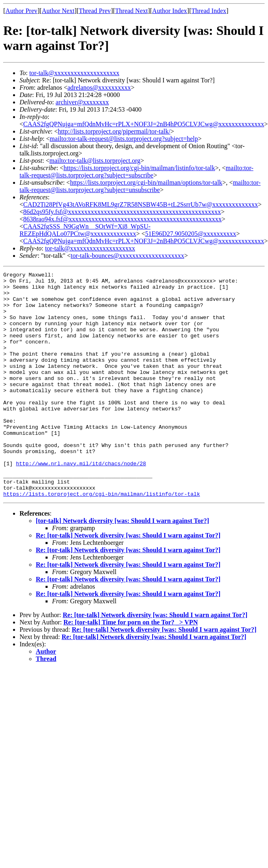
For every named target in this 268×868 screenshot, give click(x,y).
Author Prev (21, 11)
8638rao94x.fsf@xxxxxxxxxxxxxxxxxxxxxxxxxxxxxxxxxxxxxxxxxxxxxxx (122, 219)
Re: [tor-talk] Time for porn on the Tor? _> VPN (131, 667)
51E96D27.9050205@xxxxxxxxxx (191, 234)
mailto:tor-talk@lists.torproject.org (95, 161)
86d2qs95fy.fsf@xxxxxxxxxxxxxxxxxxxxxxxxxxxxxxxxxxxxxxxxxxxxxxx (122, 212)
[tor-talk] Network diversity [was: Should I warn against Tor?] (122, 566)
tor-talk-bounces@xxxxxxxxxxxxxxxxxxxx (127, 256)
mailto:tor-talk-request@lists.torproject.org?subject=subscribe (136, 172)
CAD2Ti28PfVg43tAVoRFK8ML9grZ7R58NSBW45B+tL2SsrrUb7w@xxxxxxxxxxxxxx (141, 204)
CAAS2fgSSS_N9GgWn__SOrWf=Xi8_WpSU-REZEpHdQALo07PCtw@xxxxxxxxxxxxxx (85, 230)
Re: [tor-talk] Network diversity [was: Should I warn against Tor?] (128, 580)
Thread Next (131, 11)
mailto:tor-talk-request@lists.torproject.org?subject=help (124, 139)
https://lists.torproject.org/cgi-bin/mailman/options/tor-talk (146, 182)
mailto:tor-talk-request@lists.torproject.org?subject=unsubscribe (140, 186)
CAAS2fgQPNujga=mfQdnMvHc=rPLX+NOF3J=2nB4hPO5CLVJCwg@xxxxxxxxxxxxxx (144, 124)
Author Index (170, 11)
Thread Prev (95, 11)
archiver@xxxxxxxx (82, 102)
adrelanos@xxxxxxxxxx (99, 87)
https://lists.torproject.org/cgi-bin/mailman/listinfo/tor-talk (139, 168)
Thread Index (209, 11)
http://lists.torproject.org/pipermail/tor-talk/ (114, 131)
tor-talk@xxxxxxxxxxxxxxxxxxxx (74, 73)
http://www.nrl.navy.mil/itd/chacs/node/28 (81, 502)
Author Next (58, 11)
